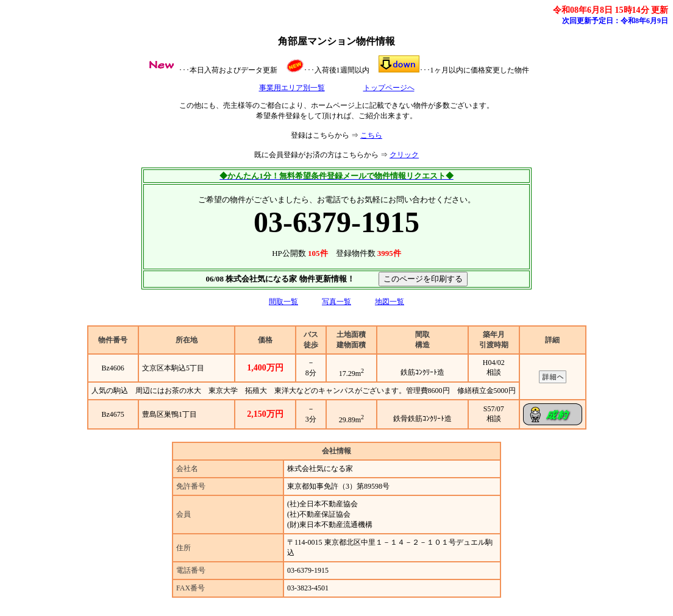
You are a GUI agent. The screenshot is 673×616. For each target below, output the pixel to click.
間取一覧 (283, 302)
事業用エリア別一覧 (292, 88)
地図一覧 (390, 302)
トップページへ (389, 88)
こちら (371, 135)
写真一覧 (336, 302)
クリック (404, 155)
